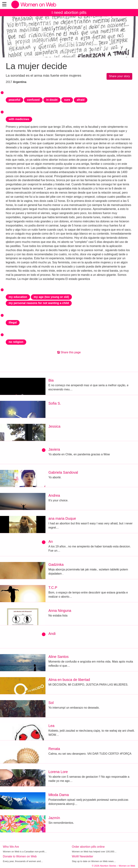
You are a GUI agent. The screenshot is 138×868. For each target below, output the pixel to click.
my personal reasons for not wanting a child (39, 303)
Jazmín (54, 818)
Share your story (119, 76)
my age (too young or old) (51, 297)
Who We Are (11, 847)
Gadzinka (56, 565)
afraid (81, 100)
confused (33, 100)
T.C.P (53, 588)
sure (67, 100)
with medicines (19, 119)
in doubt (52, 100)
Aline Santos (58, 657)
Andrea (54, 495)
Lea (51, 726)
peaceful (14, 100)
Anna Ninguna (60, 611)
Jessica (54, 426)
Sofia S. (55, 403)
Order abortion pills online (88, 847)
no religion (16, 342)
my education (18, 297)
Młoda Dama (58, 795)
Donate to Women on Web (20, 856)
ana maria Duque (62, 518)
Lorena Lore (58, 772)
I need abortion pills (69, 13)
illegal (13, 322)
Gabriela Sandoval (63, 472)
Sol (51, 703)
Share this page (69, 352)
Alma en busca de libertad (69, 680)
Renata (54, 749)
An (50, 541)
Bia (51, 380)
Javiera (54, 449)
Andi (52, 634)
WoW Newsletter (83, 856)
